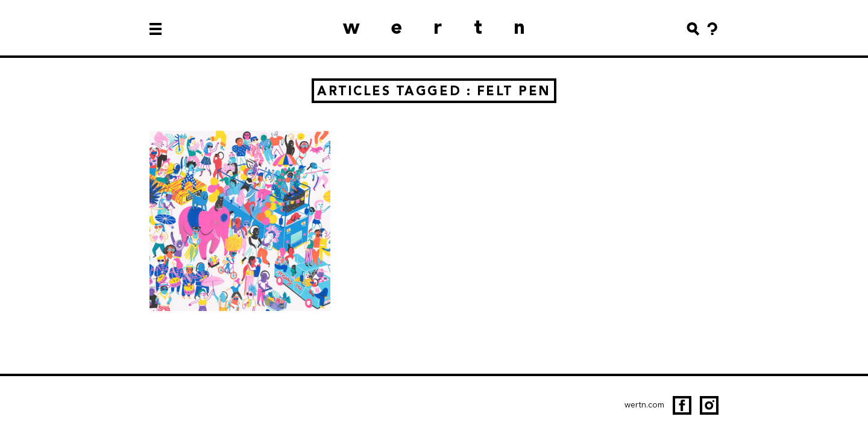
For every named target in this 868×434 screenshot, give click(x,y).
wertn (450, 27)
